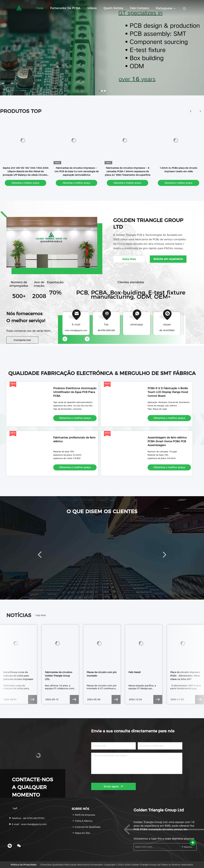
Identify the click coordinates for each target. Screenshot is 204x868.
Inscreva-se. (188, 847)
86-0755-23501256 (106, 330)
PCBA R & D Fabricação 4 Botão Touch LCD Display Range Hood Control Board (168, 392)
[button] (200, 111)
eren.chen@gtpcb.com (76, 330)
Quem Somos (113, 8)
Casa (40, 8)
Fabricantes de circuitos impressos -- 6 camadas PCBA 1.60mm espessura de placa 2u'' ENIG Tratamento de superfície (128, 171)
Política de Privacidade (24, 865)
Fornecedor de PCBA (65, 8)
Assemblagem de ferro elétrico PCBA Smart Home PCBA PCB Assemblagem (167, 441)
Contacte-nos (22, 340)
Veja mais (40, 615)
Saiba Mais (129, 259)
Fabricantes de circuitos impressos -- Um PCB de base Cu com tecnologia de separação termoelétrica (77, 171)
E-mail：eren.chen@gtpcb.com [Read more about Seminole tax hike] (28, 824)
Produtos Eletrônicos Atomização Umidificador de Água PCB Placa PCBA (75, 392)
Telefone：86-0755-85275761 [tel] (27, 818)
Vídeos (92, 8)
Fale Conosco (139, 8)
